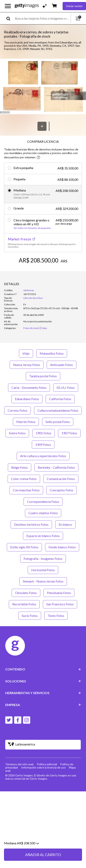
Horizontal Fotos (43, 570)
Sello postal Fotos (58, 422)
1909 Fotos (43, 445)
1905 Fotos (44, 433)
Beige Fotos (20, 467)
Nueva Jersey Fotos (27, 365)
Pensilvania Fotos (59, 593)
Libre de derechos (33, 298)
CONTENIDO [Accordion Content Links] (43, 669)
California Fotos (60, 399)
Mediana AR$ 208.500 (21, 856)
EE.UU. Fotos (66, 387)
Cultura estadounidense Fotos (58, 410)
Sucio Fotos (30, 616)
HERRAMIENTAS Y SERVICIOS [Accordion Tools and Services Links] (43, 693)
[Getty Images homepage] (27, 6)
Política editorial (47, 764)
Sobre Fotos (17, 433)
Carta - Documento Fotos (29, 387)
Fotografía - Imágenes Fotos (43, 559)
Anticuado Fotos (62, 365)
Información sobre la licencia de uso (43, 767)
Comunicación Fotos (61, 479)
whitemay (29, 290)
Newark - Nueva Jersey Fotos (43, 581)
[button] (43, 87)
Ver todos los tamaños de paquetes (32, 228)
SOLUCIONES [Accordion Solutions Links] (43, 681)
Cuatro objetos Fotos (43, 513)
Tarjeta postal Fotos (43, 376)
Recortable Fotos (24, 604)
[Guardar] (42, 126)
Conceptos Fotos (62, 490)
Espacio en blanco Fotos (43, 536)
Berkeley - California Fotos (56, 467)
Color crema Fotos (24, 479)
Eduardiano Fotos (27, 399)
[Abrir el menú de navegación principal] (8, 6)
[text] (42, 18)
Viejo (26, 353)
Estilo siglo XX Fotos (24, 547)
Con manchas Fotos (26, 490)
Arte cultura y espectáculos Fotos (43, 456)
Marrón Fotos (26, 422)
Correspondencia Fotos (43, 502)
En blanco (65, 524)
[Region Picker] (43, 745)
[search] (10, 18)
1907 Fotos (69, 433)
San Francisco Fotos (60, 604)
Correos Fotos (18, 410)
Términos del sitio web (19, 764)
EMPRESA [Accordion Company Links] (43, 705)
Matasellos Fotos (52, 353)
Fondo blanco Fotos (62, 547)
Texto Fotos (56, 616)
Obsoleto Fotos (26, 593)
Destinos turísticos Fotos (31, 524)
